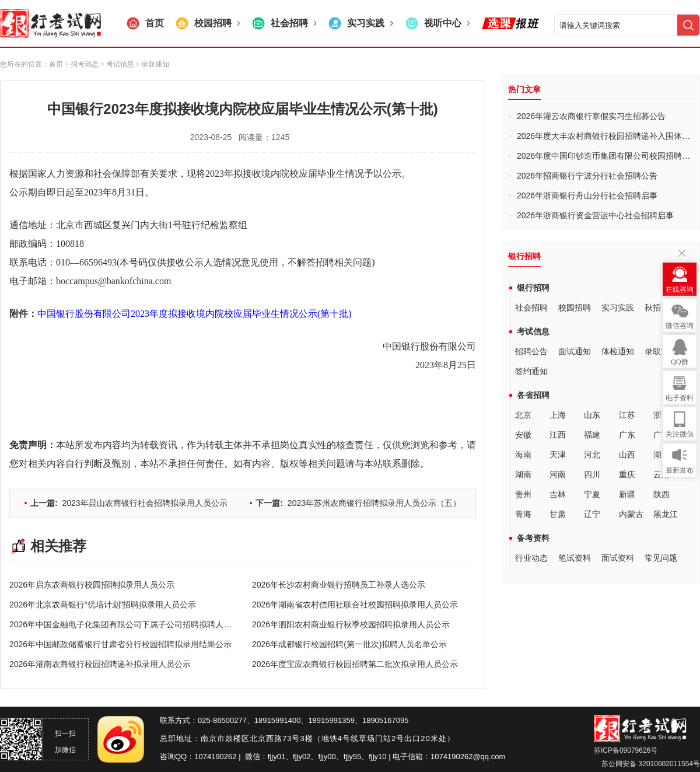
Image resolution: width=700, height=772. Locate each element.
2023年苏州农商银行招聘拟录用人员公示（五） (358, 503)
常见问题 (661, 558)
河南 (558, 474)
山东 (592, 415)
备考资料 (533, 538)
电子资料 (680, 398)
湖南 (523, 474)
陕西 (661, 494)
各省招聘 (533, 395)
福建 (592, 435)
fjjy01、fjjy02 (289, 757)
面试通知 (575, 351)
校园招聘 (575, 308)
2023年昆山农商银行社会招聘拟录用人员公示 (129, 503)
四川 (592, 474)
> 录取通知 (152, 64)
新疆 (627, 494)
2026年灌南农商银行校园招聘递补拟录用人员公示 (100, 664)
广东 (627, 435)
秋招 (653, 308)
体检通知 (618, 351)
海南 (523, 455)
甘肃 (558, 514)
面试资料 (618, 558)
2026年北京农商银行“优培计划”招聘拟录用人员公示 (103, 605)
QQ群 (679, 362)
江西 (558, 435)
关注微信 (680, 434)
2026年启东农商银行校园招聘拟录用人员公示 (92, 585)
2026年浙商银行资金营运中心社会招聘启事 (595, 215)
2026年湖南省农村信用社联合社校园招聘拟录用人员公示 (355, 605)
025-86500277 (222, 720)
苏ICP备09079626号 (626, 750)
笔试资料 (575, 558)
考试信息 (533, 331)
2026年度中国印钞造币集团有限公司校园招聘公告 (608, 156)
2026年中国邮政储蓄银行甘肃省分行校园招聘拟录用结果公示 (120, 644)
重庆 (627, 474)
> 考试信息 (116, 64)
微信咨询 (680, 326)
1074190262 (215, 757)
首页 (56, 64)
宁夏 (592, 494)
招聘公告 (531, 351)
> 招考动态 (82, 64)
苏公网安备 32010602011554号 (650, 764)
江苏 (627, 415)
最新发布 (680, 470)
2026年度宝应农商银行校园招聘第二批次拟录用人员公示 (355, 664)
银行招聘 (533, 288)
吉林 (558, 494)
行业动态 (531, 558)
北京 (523, 415)
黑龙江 (666, 514)
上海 (558, 415)
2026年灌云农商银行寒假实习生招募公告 (591, 116)
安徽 (523, 435)
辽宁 (592, 514)
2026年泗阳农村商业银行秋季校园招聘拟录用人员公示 (351, 624)
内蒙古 (631, 514)
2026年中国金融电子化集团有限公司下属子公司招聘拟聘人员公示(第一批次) (148, 624)
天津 (558, 455)
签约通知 (531, 371)
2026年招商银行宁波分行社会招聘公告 (587, 176)
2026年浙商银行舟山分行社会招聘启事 (587, 195)
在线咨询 (680, 289)
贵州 (523, 494)
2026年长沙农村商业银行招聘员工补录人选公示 (339, 585)
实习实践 (618, 308)
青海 (523, 514)
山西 (627, 455)
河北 (592, 455)
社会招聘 (531, 308)
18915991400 (278, 720)
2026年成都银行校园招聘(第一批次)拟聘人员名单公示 (349, 644)
